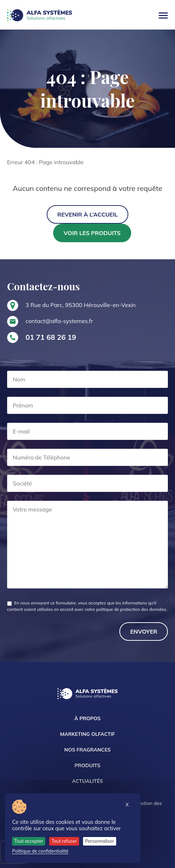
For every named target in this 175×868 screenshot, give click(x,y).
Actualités (87, 781)
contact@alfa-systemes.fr (59, 321)
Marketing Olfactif (88, 734)
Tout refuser (64, 841)
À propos (88, 718)
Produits (87, 765)
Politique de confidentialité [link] (40, 851)
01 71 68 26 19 (51, 337)
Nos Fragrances (87, 750)
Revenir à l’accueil (88, 214)
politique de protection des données (131, 609)
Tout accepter (29, 841)
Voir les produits (92, 233)
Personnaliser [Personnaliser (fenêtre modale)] (100, 841)
